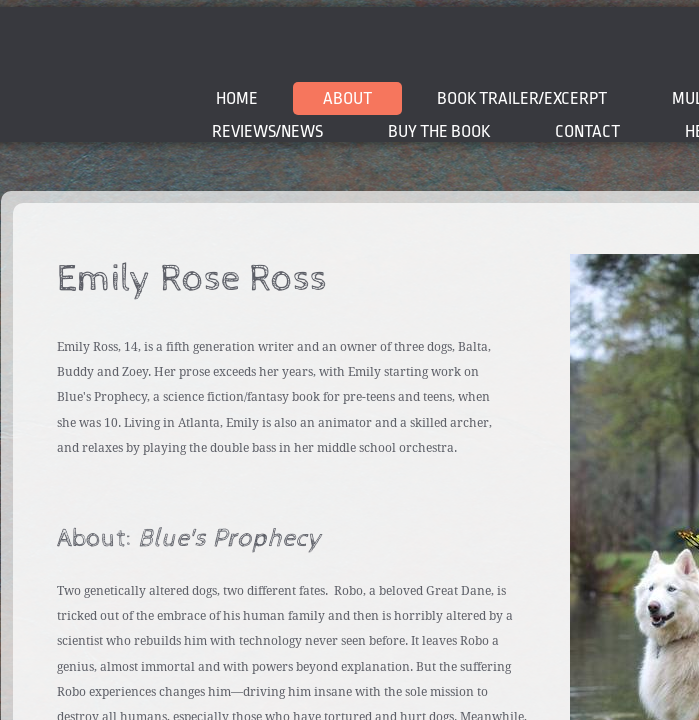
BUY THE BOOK (439, 131)
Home (237, 98)
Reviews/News (267, 131)
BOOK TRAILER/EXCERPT (522, 98)
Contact (587, 131)
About (347, 98)
